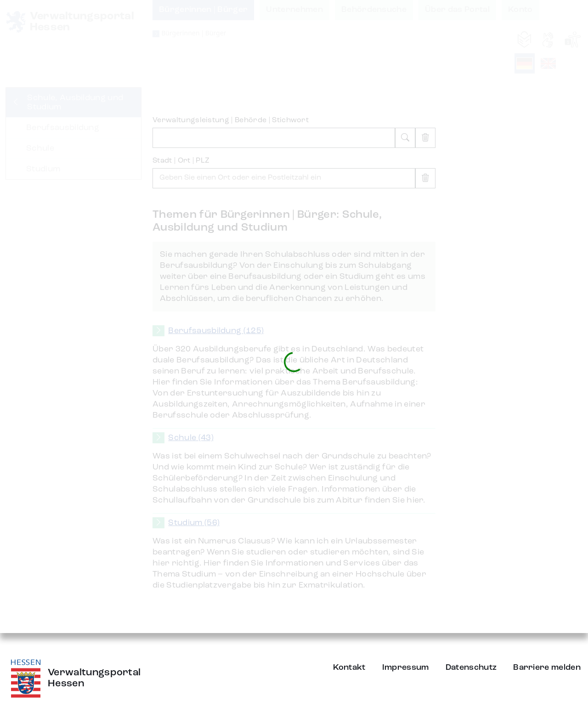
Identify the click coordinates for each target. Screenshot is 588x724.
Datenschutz (471, 667)
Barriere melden (547, 667)
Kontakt (349, 667)
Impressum (406, 667)
